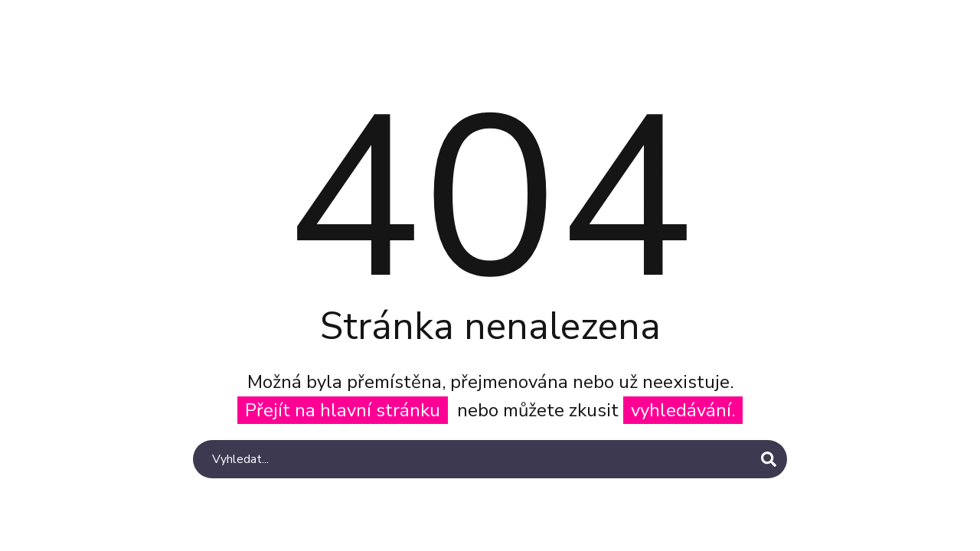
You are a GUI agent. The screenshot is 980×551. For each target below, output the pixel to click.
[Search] (490, 459)
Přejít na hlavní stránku (343, 410)
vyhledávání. (683, 410)
